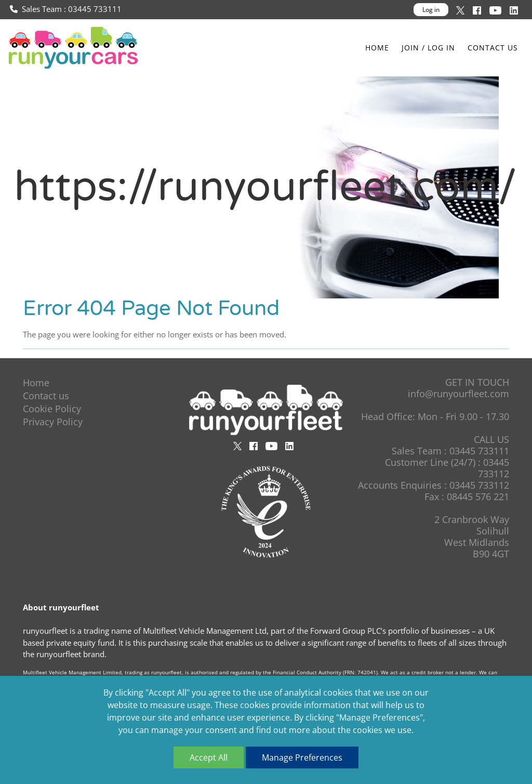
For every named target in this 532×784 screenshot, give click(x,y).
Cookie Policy (52, 409)
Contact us (493, 48)
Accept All (209, 757)
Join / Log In (428, 48)
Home (377, 48)
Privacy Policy (53, 422)
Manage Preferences (302, 757)
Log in (431, 10)
